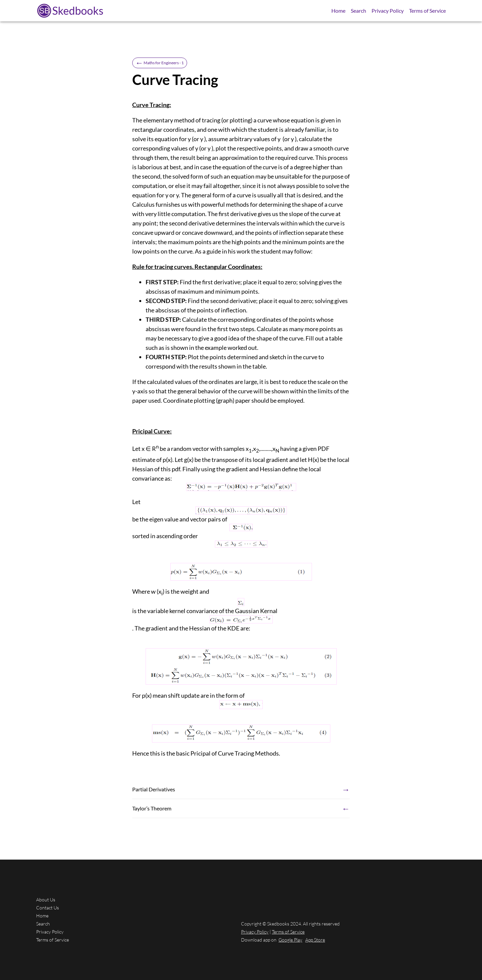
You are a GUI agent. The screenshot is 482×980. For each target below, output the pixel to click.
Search (358, 11)
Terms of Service (427, 11)
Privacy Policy (388, 11)
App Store (315, 940)
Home (338, 11)
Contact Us (48, 908)
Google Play (290, 940)
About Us (46, 900)
